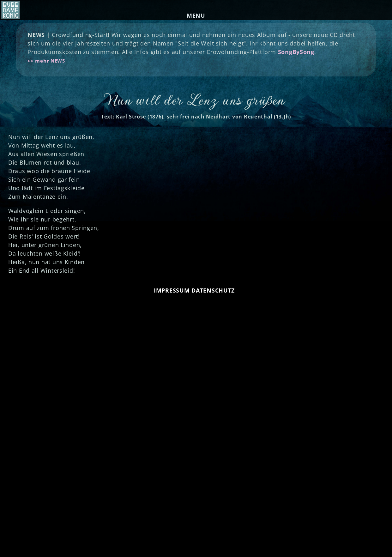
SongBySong (296, 52)
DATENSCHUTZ (213, 290)
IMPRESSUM (172, 290)
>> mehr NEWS (46, 61)
